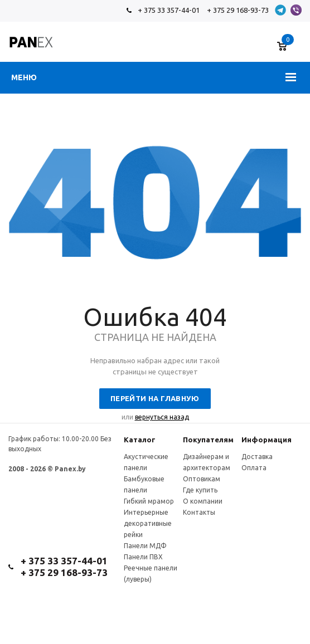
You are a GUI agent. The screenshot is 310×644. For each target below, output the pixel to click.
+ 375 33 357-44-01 (169, 10)
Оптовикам (202, 479)
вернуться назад (162, 417)
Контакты (199, 512)
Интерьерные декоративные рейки (148, 523)
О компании (203, 501)
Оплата (254, 468)
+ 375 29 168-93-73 (238, 10)
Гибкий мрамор (149, 501)
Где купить (200, 490)
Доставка (257, 457)
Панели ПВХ (143, 557)
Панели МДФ (145, 546)
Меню (24, 77)
